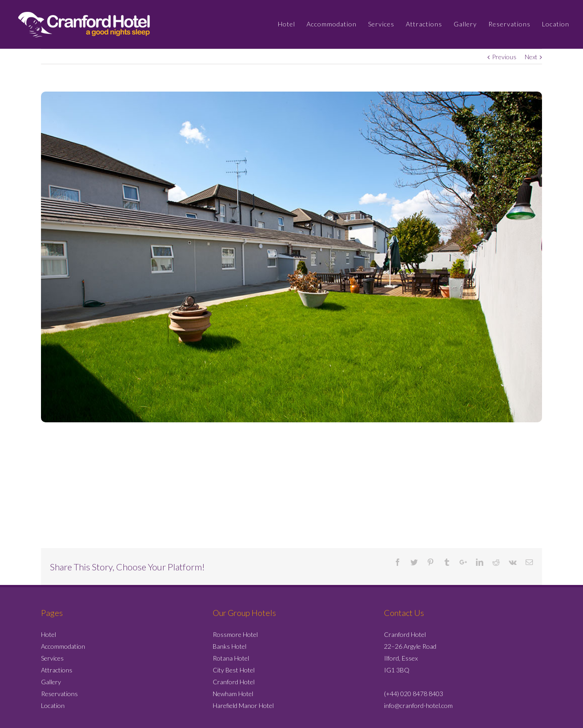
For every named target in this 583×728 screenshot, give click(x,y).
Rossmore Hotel (235, 634)
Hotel (49, 634)
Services (52, 658)
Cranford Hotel (234, 682)
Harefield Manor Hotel (243, 705)
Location (53, 705)
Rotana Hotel (231, 658)
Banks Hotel (230, 646)
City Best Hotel (234, 670)
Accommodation (63, 646)
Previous (504, 57)
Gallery (51, 682)
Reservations (59, 694)
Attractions (57, 670)
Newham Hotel (233, 694)
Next (531, 57)
